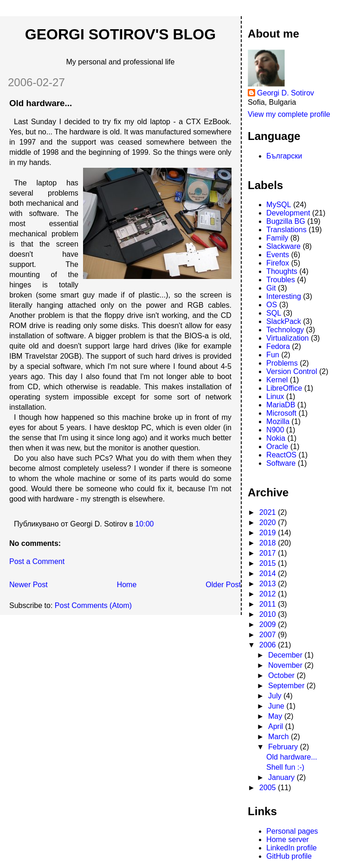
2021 (269, 512)
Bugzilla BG (286, 221)
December (286, 655)
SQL (274, 313)
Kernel (277, 380)
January (282, 777)
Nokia (276, 438)
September (287, 686)
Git (271, 288)
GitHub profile (289, 856)
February (284, 747)
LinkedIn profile (292, 848)
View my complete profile (289, 114)
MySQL (279, 205)
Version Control (292, 371)
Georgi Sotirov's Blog (120, 34)
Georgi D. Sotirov (286, 93)
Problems (282, 363)
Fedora (278, 346)
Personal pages (292, 831)
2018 (269, 543)
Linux (275, 396)
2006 (269, 645)
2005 (269, 788)
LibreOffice (284, 388)
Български (284, 156)
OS (272, 305)
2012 (269, 594)
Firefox (278, 263)
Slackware (283, 246)
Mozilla (278, 421)
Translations (286, 230)
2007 (269, 635)
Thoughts (282, 271)
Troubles (281, 280)
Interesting (284, 296)
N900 (275, 430)
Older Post (223, 585)
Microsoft (281, 413)
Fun (273, 355)
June (277, 706)
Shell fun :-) (285, 767)
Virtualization (287, 338)
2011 (269, 604)
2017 (269, 553)
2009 (269, 624)
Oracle (277, 447)
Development (288, 213)
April (277, 726)
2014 (269, 573)
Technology (285, 330)
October (282, 675)
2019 (269, 533)
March (280, 737)
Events (278, 255)
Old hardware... (41, 103)
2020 (269, 523)
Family (277, 238)
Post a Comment (37, 561)
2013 (269, 584)
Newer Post (29, 585)
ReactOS (281, 455)
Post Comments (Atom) (93, 605)
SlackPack (284, 321)
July (276, 696)
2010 (269, 614)
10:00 (144, 524)
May (276, 716)
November (286, 665)
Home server (288, 839)
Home (127, 585)
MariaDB (281, 405)
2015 (269, 563)
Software (281, 463)
